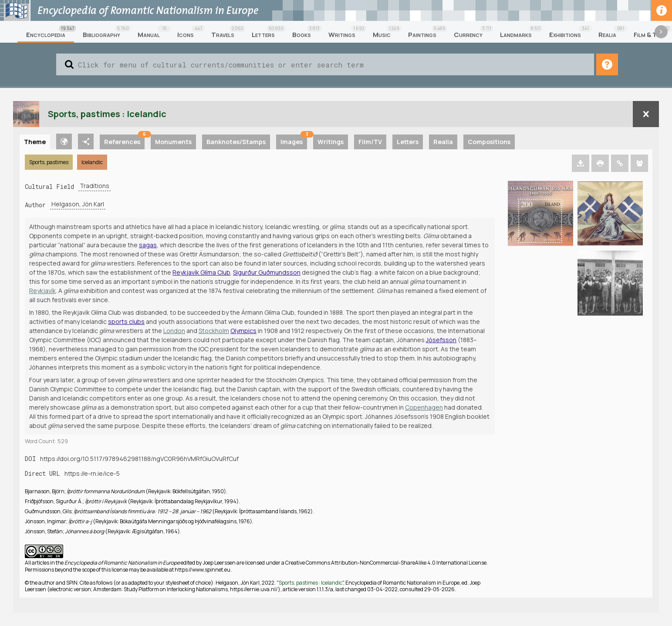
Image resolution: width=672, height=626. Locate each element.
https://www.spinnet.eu (203, 570)
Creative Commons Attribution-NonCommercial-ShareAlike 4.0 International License (386, 563)
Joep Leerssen (219, 563)
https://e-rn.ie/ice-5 (92, 473)
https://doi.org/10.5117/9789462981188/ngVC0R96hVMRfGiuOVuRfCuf (139, 459)
